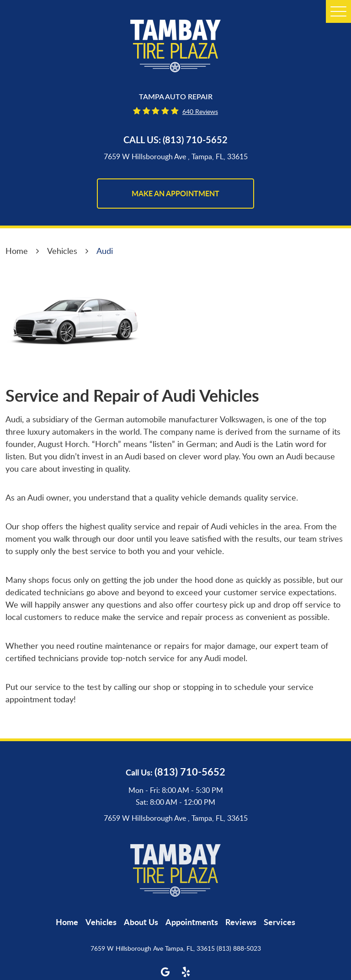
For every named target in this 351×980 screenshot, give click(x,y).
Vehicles (62, 251)
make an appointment (175, 193)
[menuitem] (67, 922)
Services (279, 922)
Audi (105, 251)
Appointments (192, 922)
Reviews (241, 922)
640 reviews (200, 111)
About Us (141, 922)
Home (17, 251)
